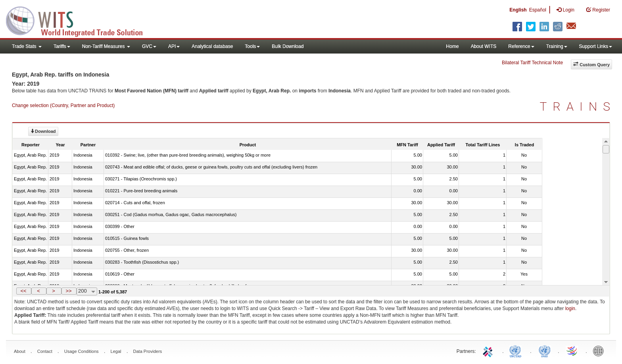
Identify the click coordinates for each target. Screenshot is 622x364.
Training (557, 46)
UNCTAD (517, 351)
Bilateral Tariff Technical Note (532, 63)
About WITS (484, 46)
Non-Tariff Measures (106, 46)
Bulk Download (288, 46)
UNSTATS (545, 351)
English (518, 10)
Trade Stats (27, 46)
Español (538, 10)
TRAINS (578, 106)
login (570, 308)
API (174, 46)
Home (453, 46)
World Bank (600, 351)
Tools (252, 46)
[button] (24, 291)
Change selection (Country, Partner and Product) (63, 105)
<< (23, 291)
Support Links (596, 46)
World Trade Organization (572, 351)
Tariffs (62, 46)
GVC (149, 46)
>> (68, 291)
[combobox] (87, 291)
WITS (79, 20)
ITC (489, 351)
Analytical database (212, 46)
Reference (521, 46)
